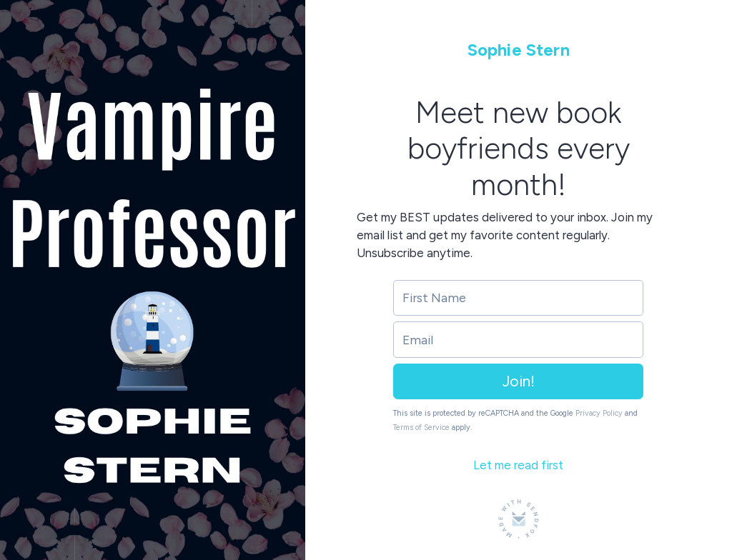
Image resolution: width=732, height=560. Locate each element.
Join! (519, 381)
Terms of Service (421, 427)
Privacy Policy (599, 413)
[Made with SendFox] (519, 519)
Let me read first (518, 465)
